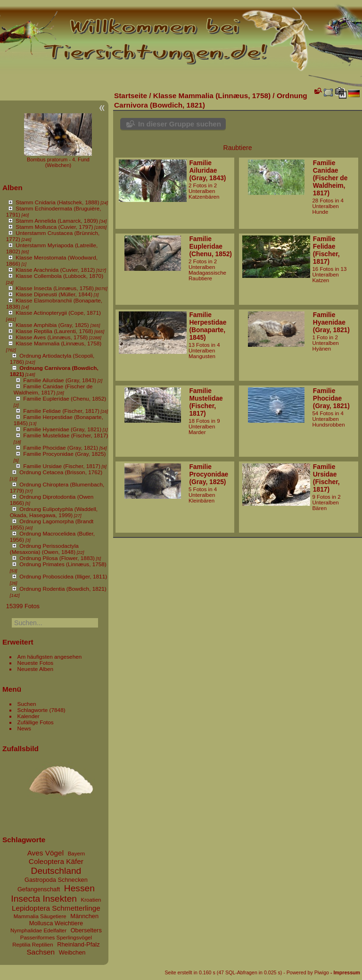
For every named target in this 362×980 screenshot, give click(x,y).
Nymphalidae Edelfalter (38, 930)
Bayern (77, 854)
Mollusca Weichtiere (56, 923)
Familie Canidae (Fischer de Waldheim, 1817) (53, 389)
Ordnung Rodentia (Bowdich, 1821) (63, 589)
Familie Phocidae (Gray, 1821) (61, 448)
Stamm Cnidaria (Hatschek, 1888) (57, 202)
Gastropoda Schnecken (56, 880)
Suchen (27, 704)
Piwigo (322, 972)
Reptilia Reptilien (33, 945)
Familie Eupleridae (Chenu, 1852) (65, 398)
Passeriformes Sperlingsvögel (56, 938)
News (24, 728)
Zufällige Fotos (36, 722)
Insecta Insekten (44, 899)
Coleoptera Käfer (56, 861)
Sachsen (41, 952)
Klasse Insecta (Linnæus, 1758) (54, 288)
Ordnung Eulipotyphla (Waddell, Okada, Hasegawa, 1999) (54, 512)
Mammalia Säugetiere (40, 916)
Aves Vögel (45, 853)
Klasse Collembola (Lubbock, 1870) (59, 276)
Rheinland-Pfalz (78, 944)
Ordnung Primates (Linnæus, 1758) (63, 564)
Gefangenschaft (39, 889)
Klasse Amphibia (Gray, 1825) (52, 325)
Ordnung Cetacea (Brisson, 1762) (61, 472)
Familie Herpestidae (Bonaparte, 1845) (208, 326)
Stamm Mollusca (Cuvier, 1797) (54, 227)
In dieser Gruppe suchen (180, 124)
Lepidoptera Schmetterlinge (56, 908)
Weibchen (72, 952)
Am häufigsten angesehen (50, 657)
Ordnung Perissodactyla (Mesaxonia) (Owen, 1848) (44, 549)
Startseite (131, 96)
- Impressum (345, 972)
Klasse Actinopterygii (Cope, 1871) (58, 313)
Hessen (79, 888)
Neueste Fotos (36, 663)
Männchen (84, 916)
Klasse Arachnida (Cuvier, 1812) (55, 270)
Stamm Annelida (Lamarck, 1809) (57, 221)
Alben (12, 188)
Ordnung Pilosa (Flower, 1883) (57, 558)
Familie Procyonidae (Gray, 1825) (64, 454)
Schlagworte (33, 710)
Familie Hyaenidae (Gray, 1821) (62, 429)
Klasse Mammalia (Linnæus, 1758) (58, 343)
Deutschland (56, 871)
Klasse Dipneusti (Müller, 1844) (54, 294)
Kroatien (91, 900)
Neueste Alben (36, 669)
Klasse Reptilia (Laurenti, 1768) (54, 331)
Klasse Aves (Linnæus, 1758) (52, 337)
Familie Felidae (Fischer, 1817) (61, 411)
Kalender (29, 716)
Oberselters (86, 930)
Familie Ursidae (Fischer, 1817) (62, 466)
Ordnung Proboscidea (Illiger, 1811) (63, 576)
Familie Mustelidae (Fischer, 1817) (66, 435)
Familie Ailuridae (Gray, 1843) (60, 380)
